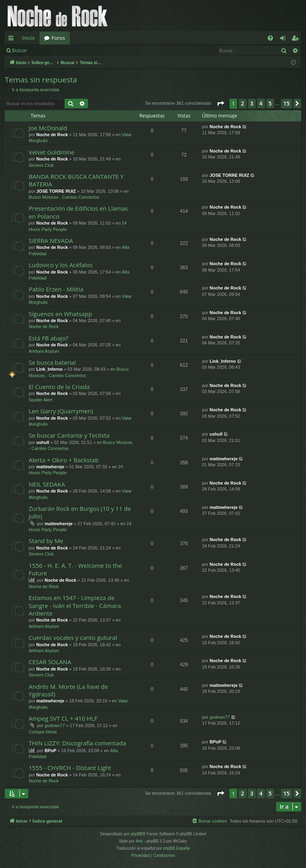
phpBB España (176, 848)
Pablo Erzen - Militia (56, 289)
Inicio (28, 38)
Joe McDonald (48, 128)
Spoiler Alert (40, 400)
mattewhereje (50, 467)
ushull (43, 442)
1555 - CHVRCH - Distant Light (70, 768)
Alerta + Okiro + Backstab (64, 460)
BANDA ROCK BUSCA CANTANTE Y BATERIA (76, 180)
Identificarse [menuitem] (285, 39)
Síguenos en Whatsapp (60, 314)
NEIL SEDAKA (47, 484)
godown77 (55, 725)
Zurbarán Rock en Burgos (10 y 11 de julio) (80, 512)
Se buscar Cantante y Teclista (69, 435)
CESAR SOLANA (50, 662)
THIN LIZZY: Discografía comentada (77, 743)
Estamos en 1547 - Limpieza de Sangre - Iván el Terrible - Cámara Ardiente (75, 605)
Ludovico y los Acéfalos (61, 265)
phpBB (137, 834)
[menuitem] (270, 38)
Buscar (20, 50)
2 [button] (243, 103)
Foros (58, 38)
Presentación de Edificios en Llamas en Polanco (78, 212)
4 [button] (261, 103)
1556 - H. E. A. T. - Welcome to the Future (75, 569)
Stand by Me (46, 541)
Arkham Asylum (44, 351)
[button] (220, 104)
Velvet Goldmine (52, 152)
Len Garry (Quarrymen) (61, 411)
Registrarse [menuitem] (297, 39)
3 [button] (252, 103)
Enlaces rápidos (13, 39)
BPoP (50, 751)
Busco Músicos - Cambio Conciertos (64, 197)
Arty (139, 841)
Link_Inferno (49, 369)
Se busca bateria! (52, 362)
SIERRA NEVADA (51, 240)
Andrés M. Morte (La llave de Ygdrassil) (68, 690)
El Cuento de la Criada (59, 387)
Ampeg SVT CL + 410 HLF (63, 718)
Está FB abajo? (49, 338)
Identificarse (52, 50)
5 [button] (270, 103)
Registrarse (90, 50)
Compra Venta (43, 732)
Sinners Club (41, 165)
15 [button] (286, 103)
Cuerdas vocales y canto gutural (73, 637)
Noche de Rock (52, 135)
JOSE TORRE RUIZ (56, 191)
